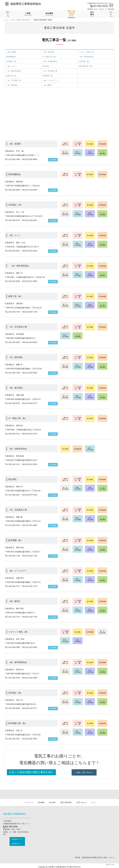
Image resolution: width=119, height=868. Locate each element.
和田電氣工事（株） (86, 66)
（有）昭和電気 (12, 85)
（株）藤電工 (47, 85)
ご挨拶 (28, 14)
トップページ (28, 802)
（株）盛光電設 (48, 52)
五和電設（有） (12, 61)
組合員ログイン (17, 839)
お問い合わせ (81, 802)
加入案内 (92, 14)
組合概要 (49, 14)
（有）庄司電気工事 (13, 80)
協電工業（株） (12, 76)
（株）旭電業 (11, 52)
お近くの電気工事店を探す (21, 20)
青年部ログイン (17, 844)
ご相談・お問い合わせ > (84, 772)
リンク (111, 14)
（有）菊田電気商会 (13, 71)
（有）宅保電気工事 (50, 71)
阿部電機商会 (11, 57)
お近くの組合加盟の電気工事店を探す (31, 772)
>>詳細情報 (53, 160)
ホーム (8, 14)
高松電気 (46, 66)
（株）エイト (11, 66)
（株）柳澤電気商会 (86, 57)
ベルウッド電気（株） (87, 52)
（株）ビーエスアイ (50, 80)
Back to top (110, 865)
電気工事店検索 (66, 802)
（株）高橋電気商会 (50, 61)
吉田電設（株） (85, 61)
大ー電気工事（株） (50, 57)
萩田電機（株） (48, 76)
